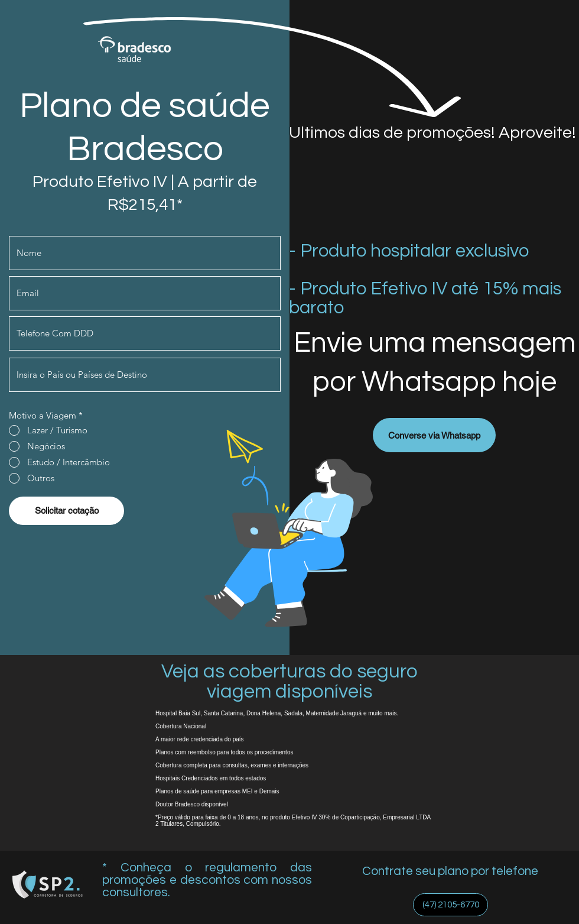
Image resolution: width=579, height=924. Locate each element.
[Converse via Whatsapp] (434, 435)
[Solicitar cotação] (66, 511)
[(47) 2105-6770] (450, 905)
